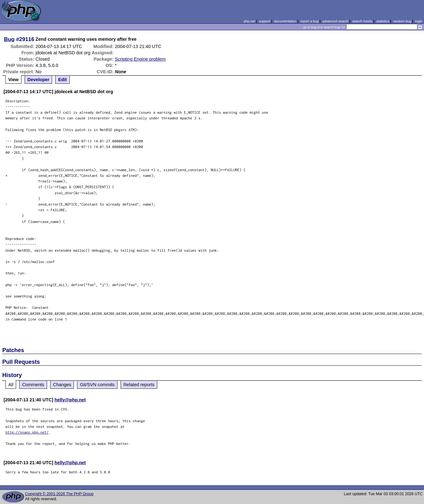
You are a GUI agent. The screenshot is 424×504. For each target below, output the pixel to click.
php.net (249, 21)
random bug (402, 21)
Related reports (139, 385)
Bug (9, 39)
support (265, 21)
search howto (362, 21)
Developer (39, 80)
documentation (285, 21)
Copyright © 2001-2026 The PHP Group (59, 494)
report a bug (309, 21)
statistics (383, 21)
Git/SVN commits (97, 385)
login (419, 21)
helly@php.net (70, 400)
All (11, 385)
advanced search (335, 21)
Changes (62, 385)
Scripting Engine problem (140, 59)
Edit (62, 80)
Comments (33, 385)
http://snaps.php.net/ (27, 432)
